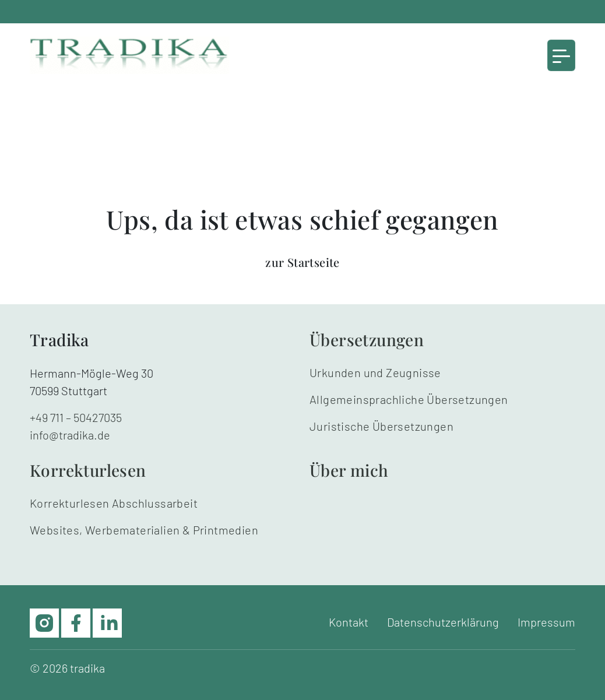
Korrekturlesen (88, 470)
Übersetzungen (367, 340)
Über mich (349, 470)
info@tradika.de (70, 435)
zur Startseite (302, 262)
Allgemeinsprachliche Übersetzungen (409, 399)
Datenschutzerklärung (443, 622)
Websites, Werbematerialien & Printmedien (144, 530)
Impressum (546, 622)
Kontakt (349, 622)
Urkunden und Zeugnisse (375, 372)
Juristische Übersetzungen (381, 426)
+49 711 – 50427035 (76, 417)
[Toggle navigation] (561, 55)
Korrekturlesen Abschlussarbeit (114, 503)
